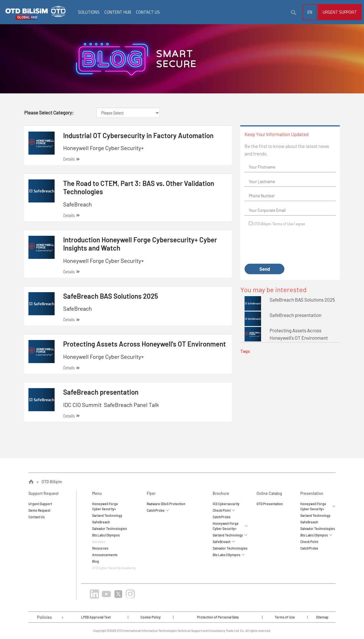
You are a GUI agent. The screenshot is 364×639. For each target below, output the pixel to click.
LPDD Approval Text (96, 617)
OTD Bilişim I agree (279, 224)
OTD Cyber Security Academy (114, 568)
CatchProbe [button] (158, 510)
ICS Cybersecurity (226, 504)
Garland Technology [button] (230, 535)
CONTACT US (148, 12)
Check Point (309, 542)
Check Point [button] (224, 510)
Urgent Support (340, 12)
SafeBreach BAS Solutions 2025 (302, 300)
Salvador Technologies (109, 529)
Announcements (105, 555)
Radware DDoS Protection (166, 504)
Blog (96, 561)
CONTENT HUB (118, 12)
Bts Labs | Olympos (106, 535)
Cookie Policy (151, 617)
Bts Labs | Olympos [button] (229, 555)
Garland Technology (107, 515)
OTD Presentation (270, 504)
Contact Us (37, 517)
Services (99, 542)
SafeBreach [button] (224, 542)
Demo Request (39, 510)
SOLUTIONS (89, 12)
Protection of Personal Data (218, 617)
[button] (294, 13)
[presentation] (288, 245)
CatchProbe (222, 517)
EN (310, 12)
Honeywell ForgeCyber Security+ (105, 506)
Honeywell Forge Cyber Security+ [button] (230, 526)
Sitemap (322, 617)
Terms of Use (283, 224)
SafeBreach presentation (295, 315)
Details (71, 159)
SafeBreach (101, 522)
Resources (100, 548)
